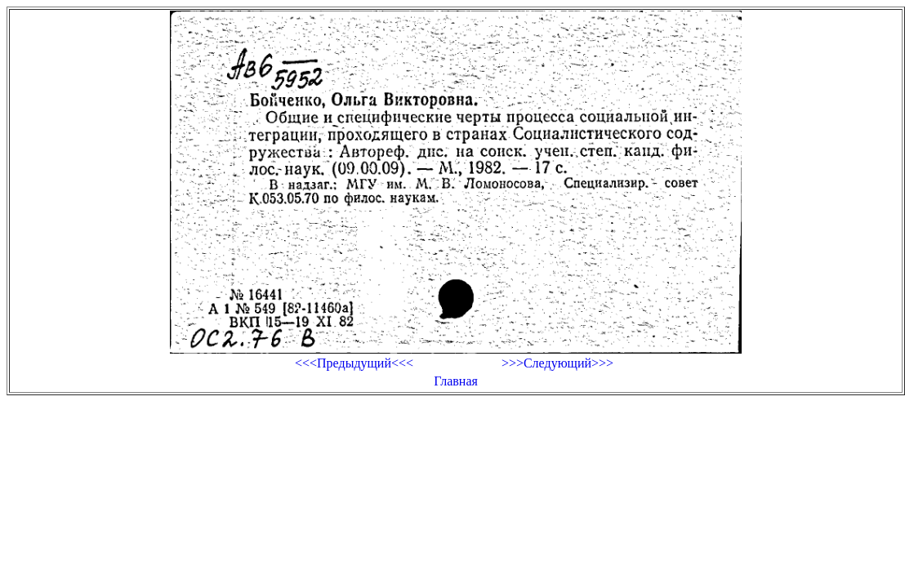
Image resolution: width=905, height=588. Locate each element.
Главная (456, 381)
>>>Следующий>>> (557, 363)
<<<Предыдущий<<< (354, 363)
